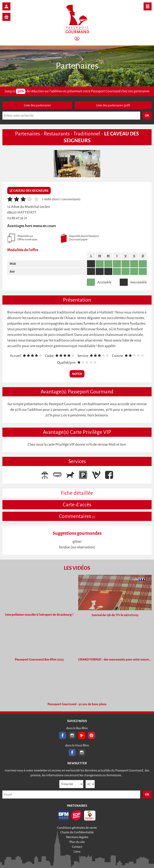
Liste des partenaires (37, 105)
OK (147, 794)
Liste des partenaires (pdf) (113, 105)
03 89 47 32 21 (17, 218)
